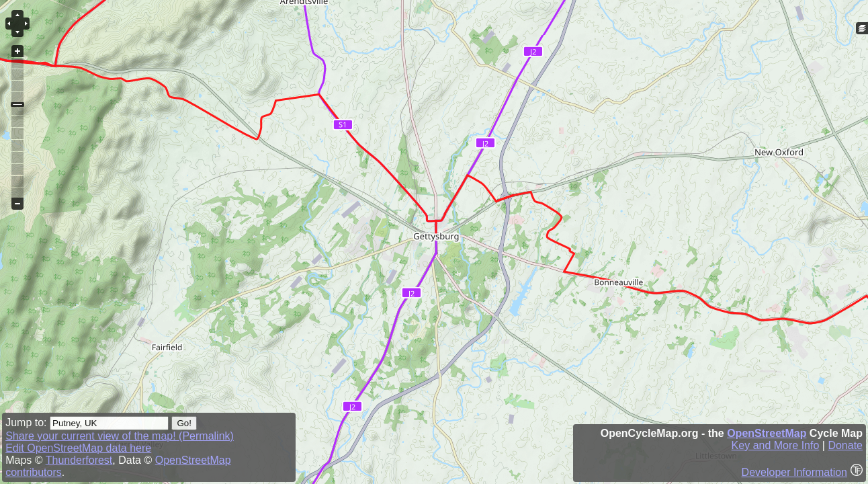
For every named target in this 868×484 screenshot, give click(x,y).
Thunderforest (79, 460)
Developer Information (794, 472)
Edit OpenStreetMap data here (78, 448)
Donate (845, 445)
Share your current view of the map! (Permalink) (120, 436)
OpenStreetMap (767, 433)
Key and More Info (776, 445)
